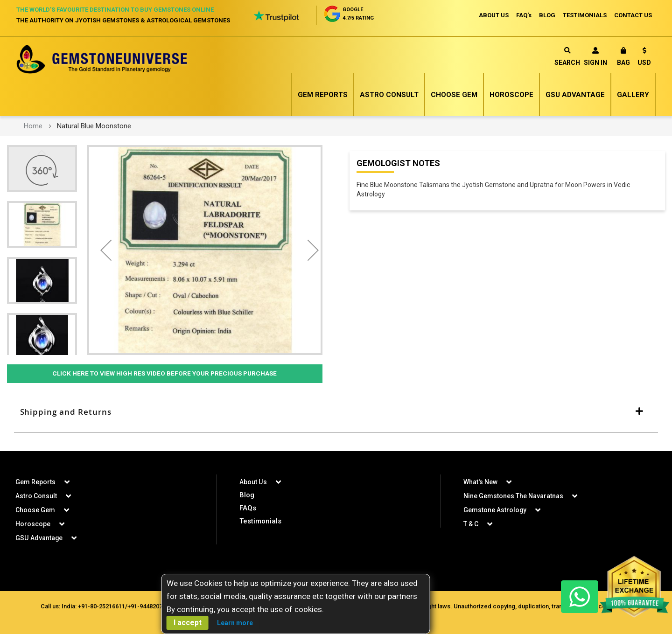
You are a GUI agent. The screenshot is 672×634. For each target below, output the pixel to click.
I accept (188, 623)
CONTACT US (633, 15)
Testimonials (260, 521)
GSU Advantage (575, 95)
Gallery (633, 95)
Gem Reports (323, 95)
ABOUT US (494, 15)
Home (33, 126)
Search (567, 57)
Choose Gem (454, 95)
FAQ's (524, 15)
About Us (253, 482)
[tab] (336, 412)
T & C (471, 524)
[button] (644, 58)
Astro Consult (389, 95)
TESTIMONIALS (585, 15)
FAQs (248, 508)
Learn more (235, 623)
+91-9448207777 (150, 606)
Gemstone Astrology (495, 510)
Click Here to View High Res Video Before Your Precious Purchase (165, 374)
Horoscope (511, 95)
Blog (247, 495)
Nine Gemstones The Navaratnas (513, 496)
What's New (480, 482)
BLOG (547, 15)
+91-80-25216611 (101, 606)
